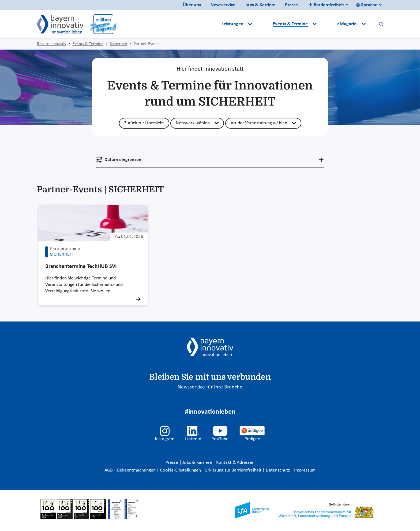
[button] (263, 24)
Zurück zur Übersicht (144, 123)
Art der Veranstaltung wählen (259, 123)
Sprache (367, 5)
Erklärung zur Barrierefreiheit (234, 470)
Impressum (305, 470)
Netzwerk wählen (193, 123)
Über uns (192, 5)
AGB (109, 470)
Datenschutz (278, 470)
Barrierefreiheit (326, 5)
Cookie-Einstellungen (180, 470)
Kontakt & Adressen (235, 463)
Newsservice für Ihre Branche (210, 387)
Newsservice (223, 5)
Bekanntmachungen (137, 470)
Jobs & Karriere (260, 5)
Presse (291, 5)
